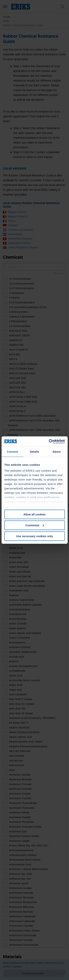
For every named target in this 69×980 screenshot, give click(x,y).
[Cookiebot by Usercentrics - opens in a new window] (49, 441)
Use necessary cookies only (34, 536)
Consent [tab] (12, 452)
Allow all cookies (34, 514)
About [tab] (56, 452)
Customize (35, 525)
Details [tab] (35, 452)
